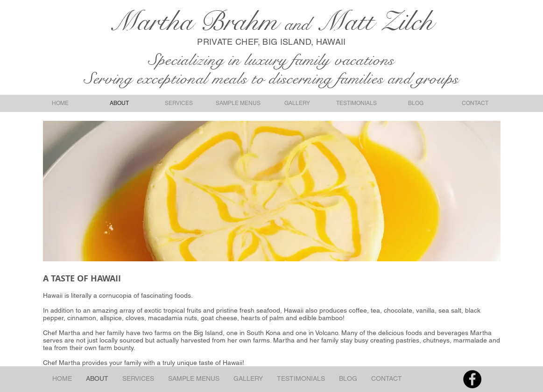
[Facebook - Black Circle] (472, 379)
